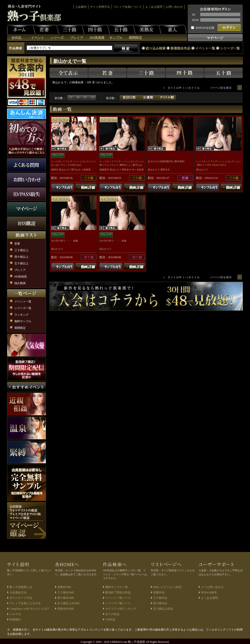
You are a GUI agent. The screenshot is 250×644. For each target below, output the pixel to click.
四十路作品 (160, 603)
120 (92, 97)
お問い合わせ (174, 7)
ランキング (21, 315)
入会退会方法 (18, 592)
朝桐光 (55, 170)
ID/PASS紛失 (209, 592)
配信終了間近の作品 (118, 592)
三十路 (70, 29)
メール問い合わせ (212, 587)
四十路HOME (66, 598)
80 (85, 97)
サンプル (116, 38)
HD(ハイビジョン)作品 (167, 587)
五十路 (121, 29)
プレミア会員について (128, 7)
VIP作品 (110, 620)
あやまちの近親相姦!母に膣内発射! (166, 161)
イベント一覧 (205, 48)
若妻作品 (159, 592)
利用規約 (15, 620)
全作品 (16, 38)
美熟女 (147, 29)
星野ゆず (165, 170)
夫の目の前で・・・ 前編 (113, 241)
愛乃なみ (76, 170)
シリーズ (57, 38)
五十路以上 (21, 263)
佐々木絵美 (138, 170)
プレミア (77, 38)
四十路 (96, 29)
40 (78, 97)
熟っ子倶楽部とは (21, 587)
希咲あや (127, 170)
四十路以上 (21, 257)
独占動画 (20, 283)
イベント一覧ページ (118, 598)
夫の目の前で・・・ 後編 (65, 241)
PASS (196, 20)
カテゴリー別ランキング (121, 609)
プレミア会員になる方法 (25, 603)
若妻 (45, 29)
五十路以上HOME (69, 603)
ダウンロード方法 (21, 598)
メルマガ (15, 614)
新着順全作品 (180, 48)
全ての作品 (112, 614)
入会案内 (81, 7)
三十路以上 (21, 250)
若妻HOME (64, 587)
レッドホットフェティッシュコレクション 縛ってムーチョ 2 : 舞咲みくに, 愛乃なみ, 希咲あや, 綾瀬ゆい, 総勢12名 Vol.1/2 (122, 165)
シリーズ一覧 (230, 48)
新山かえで (65, 170)
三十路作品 (160, 598)
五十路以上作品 (163, 609)
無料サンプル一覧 (117, 587)
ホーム (21, 29)
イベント (37, 38)
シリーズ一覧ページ (118, 603)
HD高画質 (97, 38)
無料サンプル (23, 321)
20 (71, 97)
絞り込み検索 (156, 48)
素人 (173, 29)
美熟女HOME (66, 609)
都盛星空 (104, 170)
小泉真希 (86, 170)
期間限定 (135, 38)
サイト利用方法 (100, 7)
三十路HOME (66, 592)
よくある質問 (154, 7)
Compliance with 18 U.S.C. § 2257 (29, 609)
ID (194, 15)
